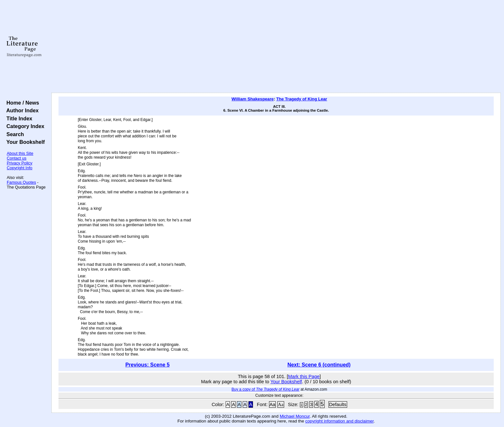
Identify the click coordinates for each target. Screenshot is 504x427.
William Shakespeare (252, 99)
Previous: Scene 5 (148, 365)
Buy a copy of (265, 389)
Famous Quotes (21, 182)
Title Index (18, 118)
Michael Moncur (295, 416)
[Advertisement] (276, 47)
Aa (273, 404)
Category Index (24, 126)
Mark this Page (304, 376)
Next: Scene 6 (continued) (319, 365)
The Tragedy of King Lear (301, 99)
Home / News (21, 103)
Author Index (21, 110)
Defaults (338, 404)
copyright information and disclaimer (340, 421)
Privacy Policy (20, 163)
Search (14, 134)
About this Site (20, 153)
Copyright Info (20, 168)
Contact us (17, 158)
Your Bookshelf (24, 142)
